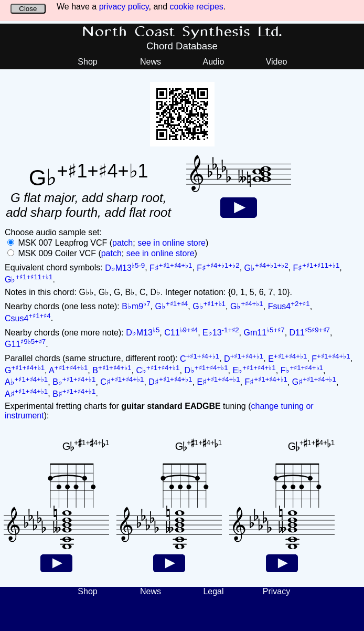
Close (28, 9)
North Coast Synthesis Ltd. (182, 32)
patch (122, 243)
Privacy (276, 591)
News (151, 62)
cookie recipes (197, 7)
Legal (213, 591)
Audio (214, 62)
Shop (87, 62)
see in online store (172, 243)
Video (277, 62)
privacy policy (124, 7)
